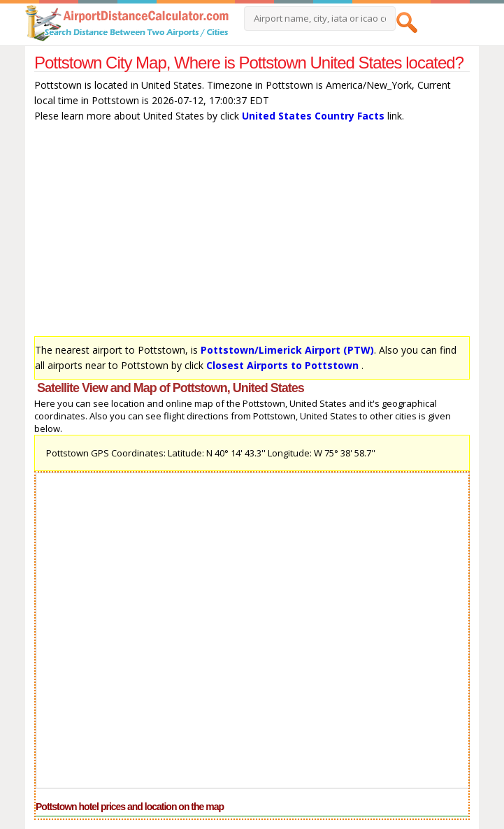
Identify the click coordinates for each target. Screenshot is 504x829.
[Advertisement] (252, 233)
